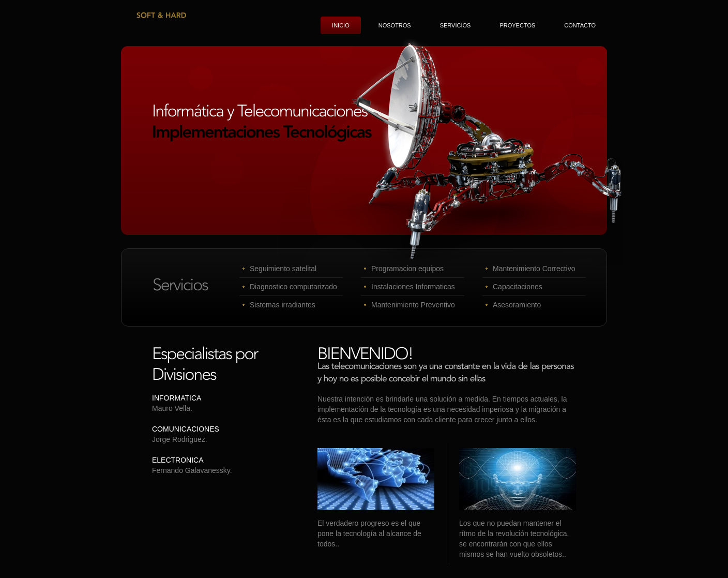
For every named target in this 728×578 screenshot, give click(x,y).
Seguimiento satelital (283, 269)
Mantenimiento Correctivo (534, 269)
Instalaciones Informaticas (413, 287)
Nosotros (395, 25)
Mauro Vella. (172, 408)
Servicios (456, 25)
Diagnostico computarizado (293, 287)
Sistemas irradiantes (283, 305)
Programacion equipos (407, 269)
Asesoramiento (517, 305)
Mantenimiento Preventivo (413, 305)
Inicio (341, 25)
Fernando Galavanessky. (192, 470)
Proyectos (517, 25)
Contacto (580, 25)
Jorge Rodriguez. (180, 439)
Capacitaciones (518, 287)
